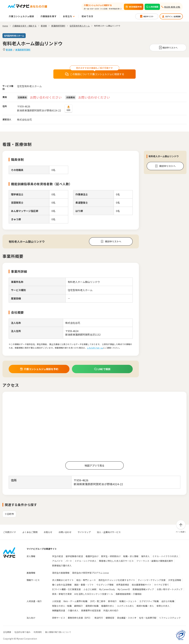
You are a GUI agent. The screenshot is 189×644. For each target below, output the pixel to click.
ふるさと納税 (90, 589)
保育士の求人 (163, 606)
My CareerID (124, 589)
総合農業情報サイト (142, 585)
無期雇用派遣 (59, 610)
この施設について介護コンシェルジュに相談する (95, 74)
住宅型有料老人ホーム (80, 26)
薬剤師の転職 (92, 606)
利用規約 (38, 632)
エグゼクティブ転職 (149, 601)
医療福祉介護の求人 (62, 565)
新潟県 (9, 50)
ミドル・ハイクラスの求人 (165, 556)
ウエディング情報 (105, 585)
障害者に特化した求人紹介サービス (116, 561)
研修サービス (59, 618)
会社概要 (7, 632)
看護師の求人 (108, 606)
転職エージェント (128, 601)
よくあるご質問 (30, 532)
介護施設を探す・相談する (24, 26)
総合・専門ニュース (86, 580)
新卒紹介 (112, 601)
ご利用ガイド (10, 532)
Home (5, 26)
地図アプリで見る (94, 465)
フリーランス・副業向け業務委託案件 (155, 561)
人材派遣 (56, 601)
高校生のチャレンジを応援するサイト (117, 580)
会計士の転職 (168, 601)
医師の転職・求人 (145, 606)
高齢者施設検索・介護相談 (129, 594)
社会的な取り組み (22, 632)
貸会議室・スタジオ (127, 618)
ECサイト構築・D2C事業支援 (66, 589)
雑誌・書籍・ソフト (84, 585)
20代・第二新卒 (98, 601)
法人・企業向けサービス (109, 532)
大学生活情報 (175, 580)
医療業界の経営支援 (91, 610)
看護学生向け (92, 556)
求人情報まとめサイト (63, 580)
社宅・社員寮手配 (148, 618)
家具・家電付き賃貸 (62, 594)
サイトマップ (84, 532)
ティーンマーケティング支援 (152, 580)
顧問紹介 (79, 606)
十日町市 (9, 514)
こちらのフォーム (95, 348)
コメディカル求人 (125, 606)
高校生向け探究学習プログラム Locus (90, 573)
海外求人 (145, 556)
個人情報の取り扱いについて (58, 632)
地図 (68, 108)
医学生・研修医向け (111, 556)
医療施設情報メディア (143, 589)
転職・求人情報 (131, 556)
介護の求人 (73, 610)
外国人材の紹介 (111, 610)
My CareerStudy (107, 589)
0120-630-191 (172, 7)
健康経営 (110, 618)
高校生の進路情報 (61, 573)
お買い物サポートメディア (170, 589)
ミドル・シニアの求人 (86, 561)
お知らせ (48, 532)
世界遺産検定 (123, 585)
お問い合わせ (65, 532)
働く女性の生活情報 (62, 585)
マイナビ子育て (161, 585)
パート (69, 561)
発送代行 (99, 618)
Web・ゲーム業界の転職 (75, 601)
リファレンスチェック (170, 618)
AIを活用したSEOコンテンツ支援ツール (94, 594)
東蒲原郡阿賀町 (23, 50)
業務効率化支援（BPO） (80, 618)
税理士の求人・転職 (62, 606)
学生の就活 (58, 556)
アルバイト (58, 561)
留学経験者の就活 (74, 556)
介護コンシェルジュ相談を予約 (39, 369)
